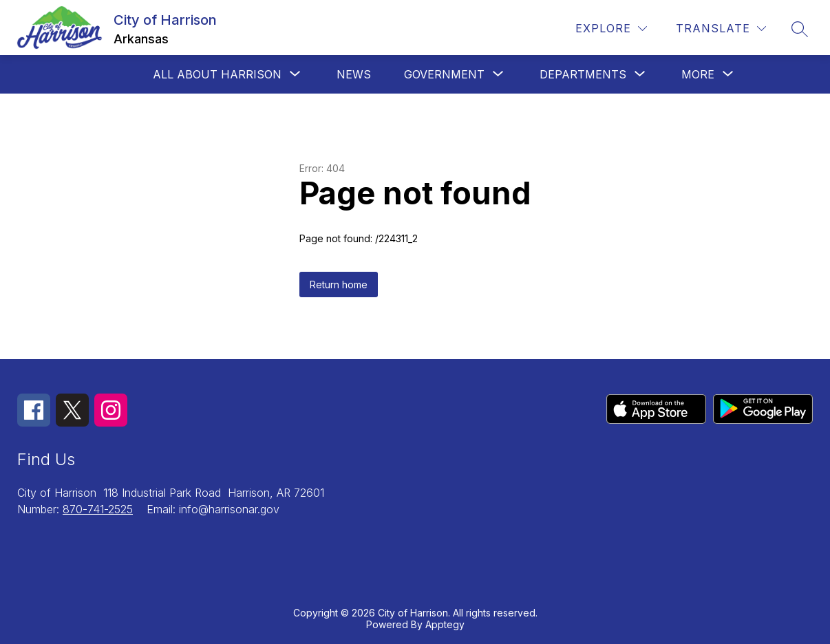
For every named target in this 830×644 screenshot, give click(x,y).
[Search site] (800, 29)
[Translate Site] (721, 29)
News (354, 74)
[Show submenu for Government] (444, 74)
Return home (339, 285)
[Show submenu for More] (698, 74)
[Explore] (611, 29)
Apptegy (445, 624)
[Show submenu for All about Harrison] (217, 74)
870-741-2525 (98, 509)
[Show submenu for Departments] (583, 74)
